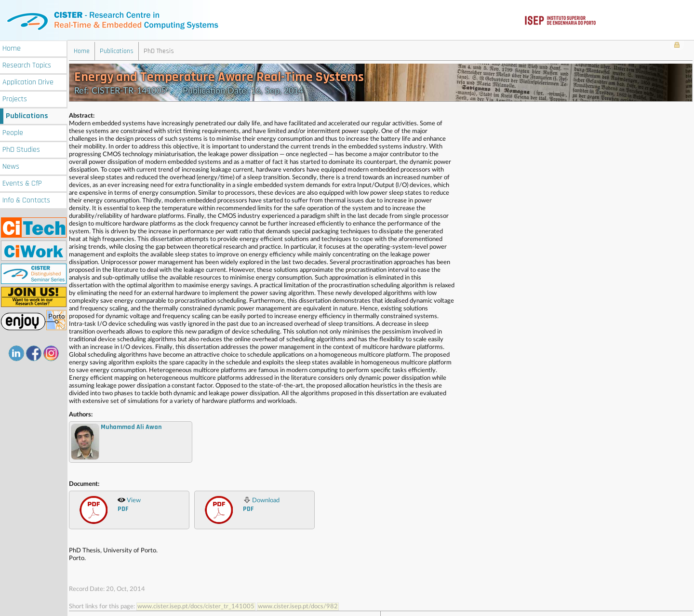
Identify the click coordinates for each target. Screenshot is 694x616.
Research (27, 64)
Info (26, 199)
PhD (21, 149)
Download (261, 504)
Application (28, 81)
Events (22, 182)
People (13, 132)
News (11, 166)
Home (12, 47)
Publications (27, 115)
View (129, 504)
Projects (15, 98)
